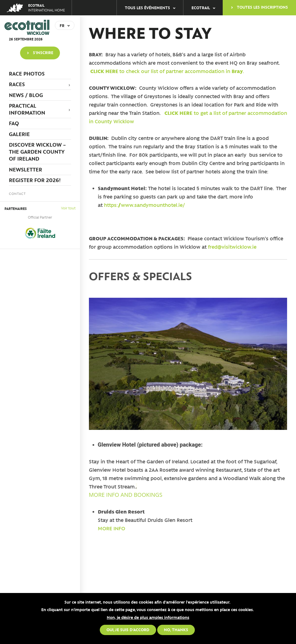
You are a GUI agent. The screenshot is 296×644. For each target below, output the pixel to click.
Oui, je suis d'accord (128, 630)
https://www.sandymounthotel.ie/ (145, 205)
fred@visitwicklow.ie (232, 247)
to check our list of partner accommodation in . (167, 71)
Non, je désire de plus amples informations (148, 617)
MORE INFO (111, 528)
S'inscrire (43, 52)
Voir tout (68, 208)
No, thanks (176, 630)
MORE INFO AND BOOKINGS (126, 495)
